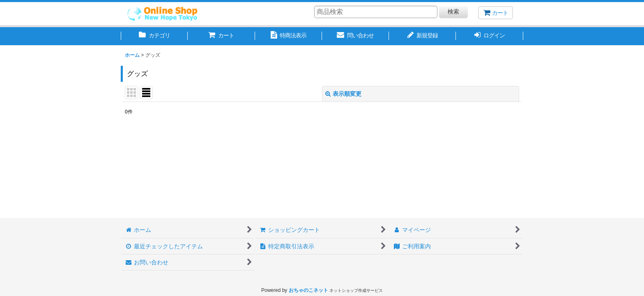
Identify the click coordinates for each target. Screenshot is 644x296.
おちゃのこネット (308, 290)
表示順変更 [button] (343, 94)
